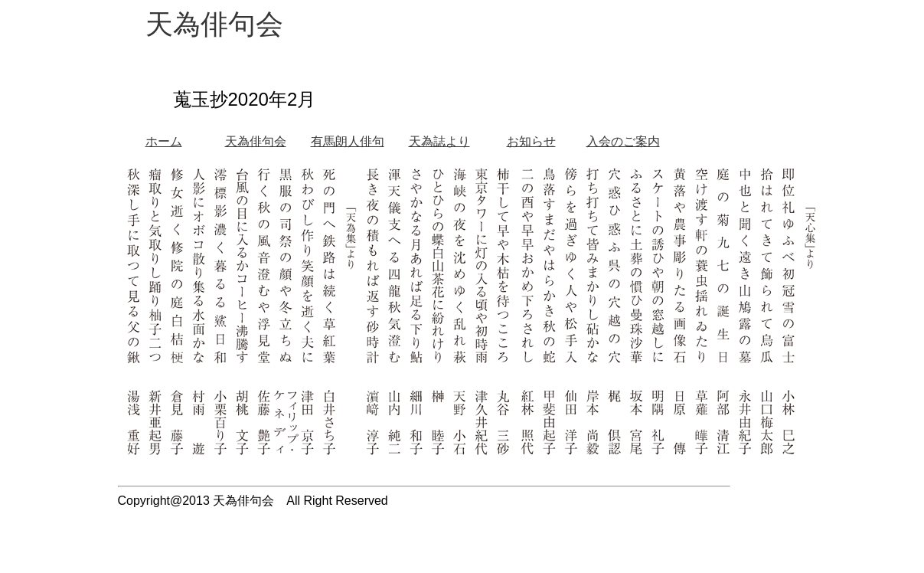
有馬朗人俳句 (348, 141)
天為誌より (439, 141)
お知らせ (531, 141)
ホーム (164, 141)
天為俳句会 (256, 141)
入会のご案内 (623, 141)
